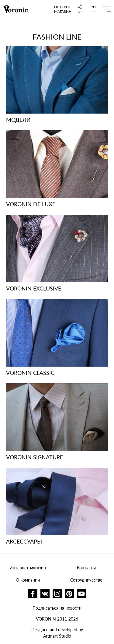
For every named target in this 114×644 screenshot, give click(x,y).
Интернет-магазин (62, 9)
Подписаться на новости (57, 608)
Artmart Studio (57, 636)
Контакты (86, 568)
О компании (28, 580)
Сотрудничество (86, 580)
